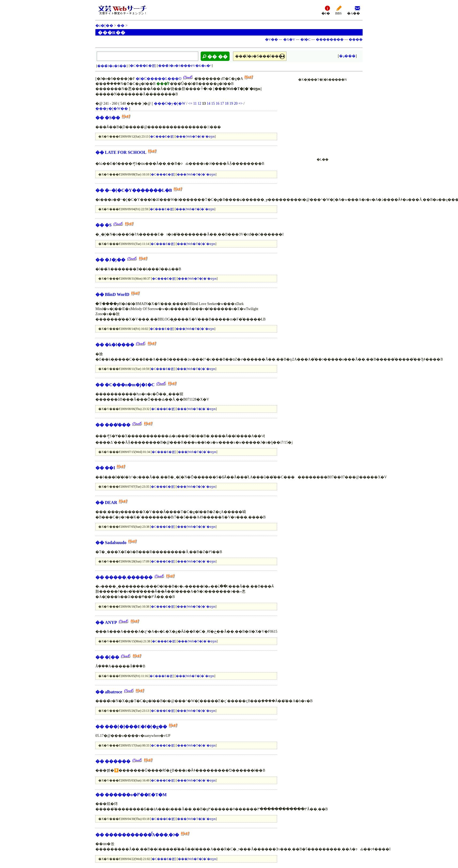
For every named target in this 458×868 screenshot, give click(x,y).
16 (218, 103)
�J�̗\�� (115, 260)
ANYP (111, 622)
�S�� (112, 118)
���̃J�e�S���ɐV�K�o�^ (185, 66)
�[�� (112, 657)
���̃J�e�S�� (112, 66)
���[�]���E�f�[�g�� (136, 727)
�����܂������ (129, 577)
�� (121, 26)
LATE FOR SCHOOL (126, 152)
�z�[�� (104, 26)
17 (222, 103)
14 (208, 103)
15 (213, 103)
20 (236, 103)
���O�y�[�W (170, 103)
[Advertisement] (323, 116)
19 (231, 103)
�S (108, 225)
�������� (330, 39)
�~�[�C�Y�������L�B (138, 190)
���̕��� (118, 425)
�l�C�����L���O (159, 79)
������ (118, 761)
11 (195, 103)
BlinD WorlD (117, 294)
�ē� (326, 10)
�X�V (289, 39)
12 (199, 103)
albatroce (113, 692)
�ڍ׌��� (347, 56)
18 (227, 103)
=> (240, 103)
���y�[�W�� (112, 109)
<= (190, 103)
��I (110, 468)
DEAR (111, 503)
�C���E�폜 (143, 66)
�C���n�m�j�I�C (130, 385)
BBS (339, 10)
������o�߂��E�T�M (136, 795)
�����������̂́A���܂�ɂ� (142, 835)
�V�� (271, 39)
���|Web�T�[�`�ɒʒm (195, 137)
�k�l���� (119, 345)
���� (356, 39)
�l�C (305, 39)
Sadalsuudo (116, 543)
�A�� (354, 10)
